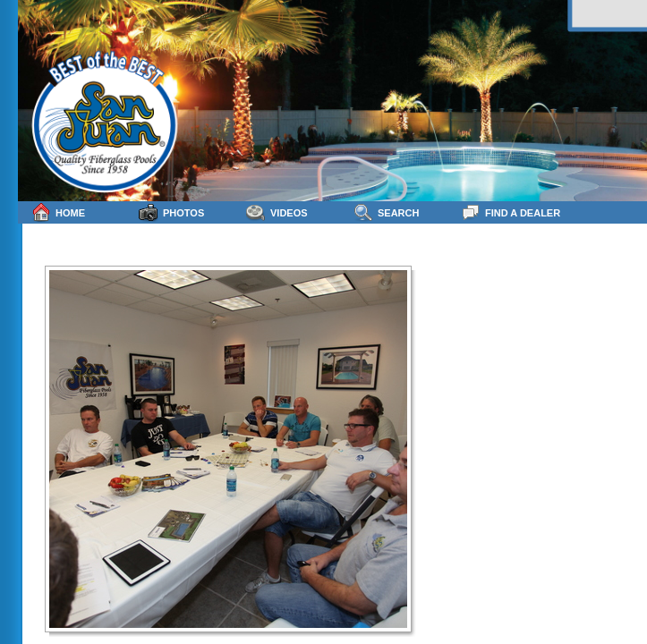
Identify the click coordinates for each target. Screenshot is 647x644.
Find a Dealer (511, 212)
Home (58, 212)
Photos (171, 212)
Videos (277, 212)
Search (386, 212)
